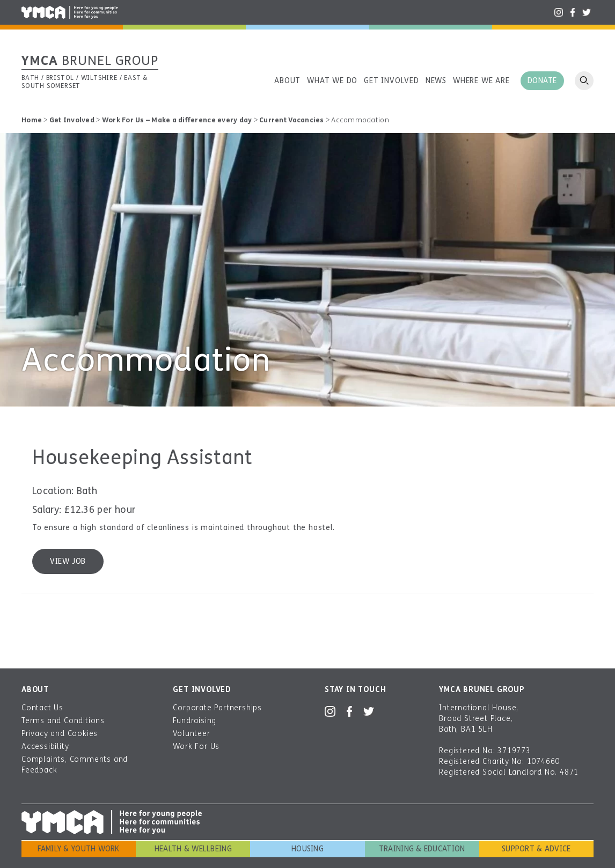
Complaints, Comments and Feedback (75, 765)
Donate (542, 81)
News (436, 81)
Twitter (587, 12)
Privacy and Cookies (60, 734)
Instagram (559, 12)
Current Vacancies (291, 120)
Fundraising (195, 721)
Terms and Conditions (63, 721)
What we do (332, 81)
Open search (584, 81)
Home (32, 120)
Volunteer (191, 734)
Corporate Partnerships (217, 708)
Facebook (573, 12)
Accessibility (45, 746)
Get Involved (72, 120)
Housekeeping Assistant (142, 458)
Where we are (481, 81)
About (287, 81)
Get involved (391, 81)
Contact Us (42, 708)
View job (68, 561)
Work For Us (196, 746)
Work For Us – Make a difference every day (177, 120)
